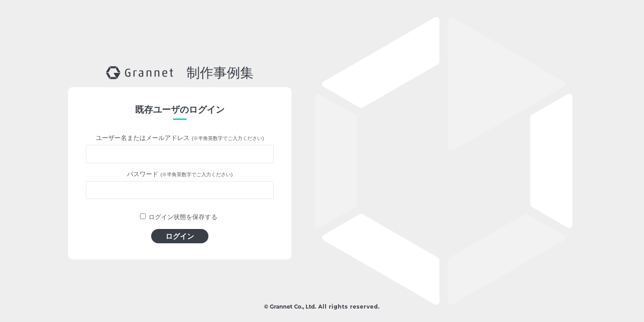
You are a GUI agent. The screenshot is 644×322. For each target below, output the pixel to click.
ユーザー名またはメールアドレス (143, 138)
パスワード (143, 174)
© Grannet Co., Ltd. (290, 307)
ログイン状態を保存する (183, 217)
